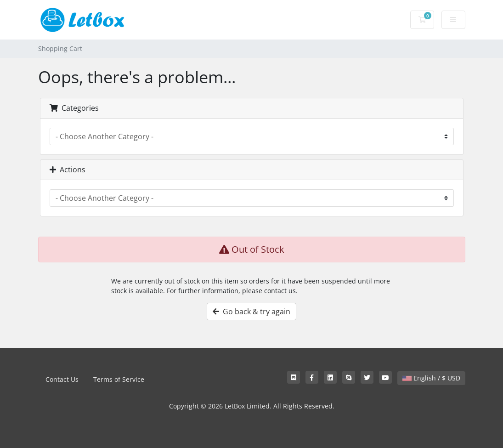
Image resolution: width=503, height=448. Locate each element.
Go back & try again (251, 312)
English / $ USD (431, 378)
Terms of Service (119, 379)
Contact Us (62, 379)
